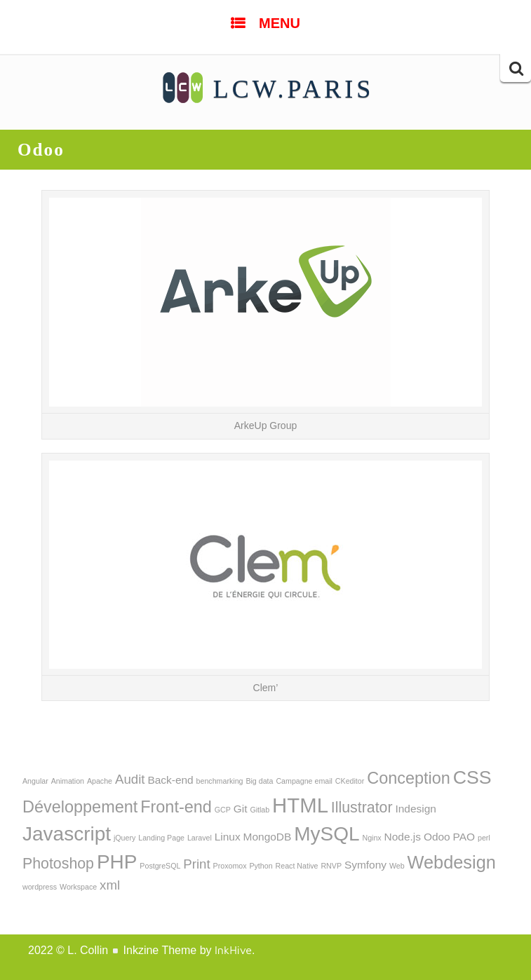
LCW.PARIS (294, 89)
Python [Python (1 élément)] (261, 866)
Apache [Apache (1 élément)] (100, 781)
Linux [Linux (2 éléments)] (228, 837)
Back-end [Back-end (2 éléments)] (170, 780)
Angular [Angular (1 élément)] (35, 781)
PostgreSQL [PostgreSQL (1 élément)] (160, 866)
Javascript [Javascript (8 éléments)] (67, 834)
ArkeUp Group (265, 426)
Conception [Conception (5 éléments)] (409, 778)
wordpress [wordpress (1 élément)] (40, 887)
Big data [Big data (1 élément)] (259, 781)
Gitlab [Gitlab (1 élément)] (260, 810)
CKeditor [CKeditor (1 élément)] (350, 781)
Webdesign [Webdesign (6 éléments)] (452, 862)
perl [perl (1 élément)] (484, 838)
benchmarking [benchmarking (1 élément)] (220, 781)
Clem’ (266, 688)
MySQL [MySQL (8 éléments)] (327, 834)
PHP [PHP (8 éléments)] (117, 862)
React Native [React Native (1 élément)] (297, 866)
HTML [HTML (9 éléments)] (300, 805)
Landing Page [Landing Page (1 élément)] (161, 838)
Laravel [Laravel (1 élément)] (200, 838)
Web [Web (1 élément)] (397, 866)
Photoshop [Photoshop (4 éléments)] (58, 864)
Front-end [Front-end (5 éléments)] (176, 807)
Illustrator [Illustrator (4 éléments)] (362, 808)
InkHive (233, 950)
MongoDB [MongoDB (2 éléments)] (268, 837)
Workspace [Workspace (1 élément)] (78, 887)
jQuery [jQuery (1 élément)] (125, 838)
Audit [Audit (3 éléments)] (130, 779)
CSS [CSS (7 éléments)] (472, 777)
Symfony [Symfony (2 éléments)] (365, 865)
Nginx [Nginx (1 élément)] (371, 838)
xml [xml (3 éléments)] (110, 885)
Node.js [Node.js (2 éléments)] (403, 837)
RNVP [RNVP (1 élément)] (331, 866)
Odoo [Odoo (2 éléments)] (437, 837)
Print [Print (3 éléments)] (196, 864)
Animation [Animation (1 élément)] (68, 781)
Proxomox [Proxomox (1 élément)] (230, 866)
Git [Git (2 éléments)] (241, 809)
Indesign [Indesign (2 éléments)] (415, 809)
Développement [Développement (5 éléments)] (80, 807)
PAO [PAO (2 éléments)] (464, 837)
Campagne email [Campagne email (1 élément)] (304, 781)
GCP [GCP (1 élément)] (223, 810)
